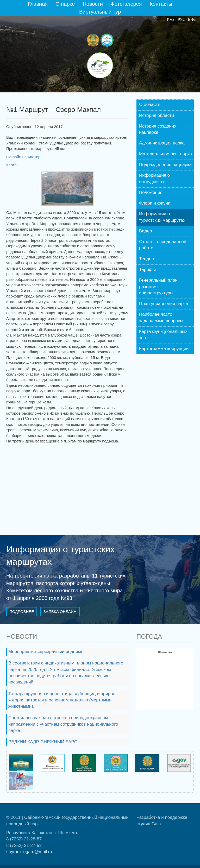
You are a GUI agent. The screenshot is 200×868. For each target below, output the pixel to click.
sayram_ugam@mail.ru (29, 852)
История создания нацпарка (158, 129)
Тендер (146, 259)
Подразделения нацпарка (165, 165)
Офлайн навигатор (23, 157)
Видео (146, 231)
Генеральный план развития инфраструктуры (158, 287)
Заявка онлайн (60, 612)
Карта (11, 165)
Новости (93, 4)
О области (150, 104)
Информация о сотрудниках (154, 178)
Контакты (161, 4)
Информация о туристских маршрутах (162, 217)
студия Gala (149, 824)
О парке (65, 4)
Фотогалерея (126, 4)
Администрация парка (162, 143)
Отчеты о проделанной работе (163, 245)
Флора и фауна (155, 203)
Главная (38, 4)
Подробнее (22, 612)
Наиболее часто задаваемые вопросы (161, 317)
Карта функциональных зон (163, 335)
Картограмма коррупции (164, 349)
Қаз (171, 19)
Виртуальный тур (100, 12)
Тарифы (147, 270)
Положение (151, 192)
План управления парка (164, 304)
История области (157, 115)
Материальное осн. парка (165, 154)
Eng (192, 19)
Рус (181, 19)
